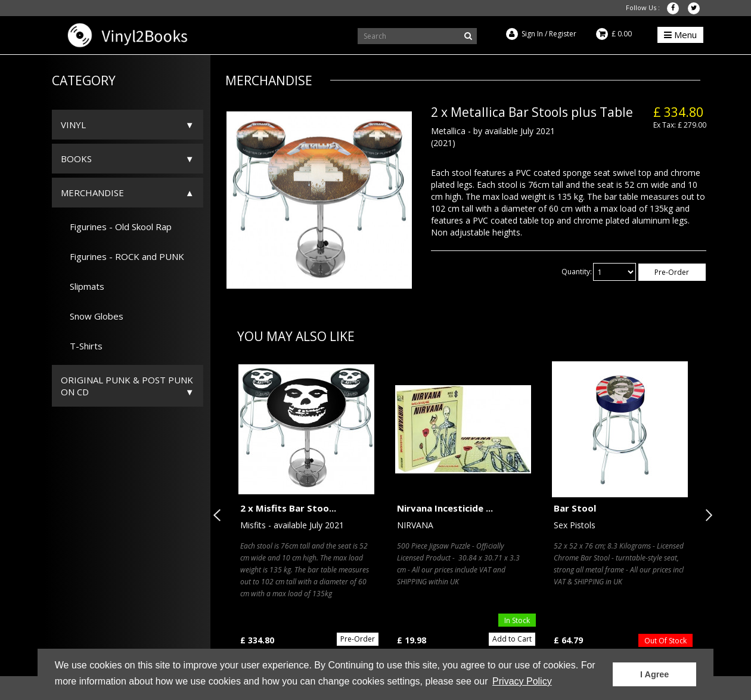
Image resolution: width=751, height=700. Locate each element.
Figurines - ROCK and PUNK (122, 256)
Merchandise (92, 193)
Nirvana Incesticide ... (445, 508)
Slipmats (83, 286)
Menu (680, 35)
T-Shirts (82, 346)
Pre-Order (672, 272)
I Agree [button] (654, 674)
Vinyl (73, 125)
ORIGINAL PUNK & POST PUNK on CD (127, 386)
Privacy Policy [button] (522, 681)
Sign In (532, 34)
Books (76, 159)
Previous (219, 515)
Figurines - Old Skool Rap (116, 227)
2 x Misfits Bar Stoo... (288, 508)
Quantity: (577, 272)
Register (563, 34)
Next (706, 515)
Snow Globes (92, 316)
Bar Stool (575, 508)
